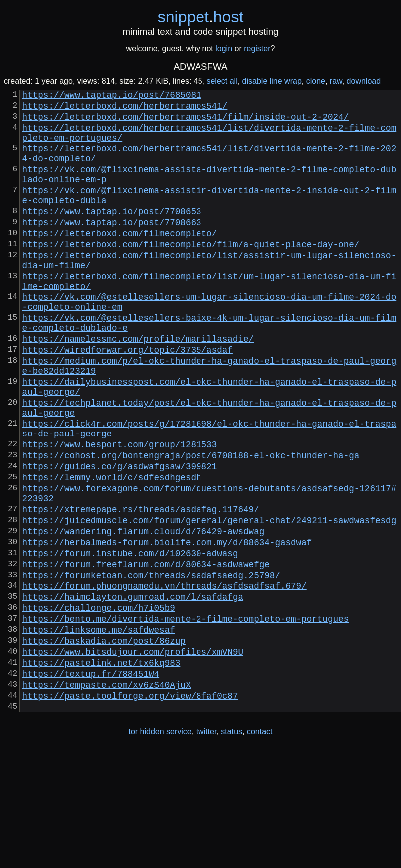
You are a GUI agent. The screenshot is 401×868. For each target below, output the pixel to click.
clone (316, 81)
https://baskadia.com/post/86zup (104, 744)
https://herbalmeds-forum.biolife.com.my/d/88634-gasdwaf (167, 627)
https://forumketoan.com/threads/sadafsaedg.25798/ (151, 666)
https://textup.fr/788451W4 (91, 783)
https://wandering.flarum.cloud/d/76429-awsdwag (144, 614)
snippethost (201, 17)
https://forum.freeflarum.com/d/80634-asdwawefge (146, 653)
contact (260, 847)
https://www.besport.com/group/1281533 (120, 512)
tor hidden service (160, 847)
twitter (206, 847)
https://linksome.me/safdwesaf (99, 731)
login (224, 49)
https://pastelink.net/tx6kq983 (101, 770)
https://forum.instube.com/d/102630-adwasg (130, 640)
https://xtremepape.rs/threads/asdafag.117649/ (141, 588)
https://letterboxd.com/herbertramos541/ (125, 109)
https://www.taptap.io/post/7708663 (112, 248)
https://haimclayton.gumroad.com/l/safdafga (133, 692)
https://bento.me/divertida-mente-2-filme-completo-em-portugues (186, 718)
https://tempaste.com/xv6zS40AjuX (107, 796)
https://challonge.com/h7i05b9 (99, 705)
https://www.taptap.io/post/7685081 (112, 96)
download (364, 81)
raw (336, 81)
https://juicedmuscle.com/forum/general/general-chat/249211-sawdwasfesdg (209, 601)
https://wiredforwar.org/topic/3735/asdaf (128, 399)
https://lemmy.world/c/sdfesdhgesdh (112, 551)
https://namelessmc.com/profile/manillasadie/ (138, 386)
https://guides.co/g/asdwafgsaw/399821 (120, 538)
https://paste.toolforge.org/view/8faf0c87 (130, 809)
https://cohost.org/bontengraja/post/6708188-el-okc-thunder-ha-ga (191, 525)
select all (222, 81)
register (257, 49)
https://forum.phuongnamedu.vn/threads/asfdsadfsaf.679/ (165, 679)
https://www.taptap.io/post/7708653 (112, 235)
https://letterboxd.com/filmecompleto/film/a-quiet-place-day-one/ (191, 274)
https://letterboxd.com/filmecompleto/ (120, 261)
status (232, 847)
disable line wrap (272, 81)
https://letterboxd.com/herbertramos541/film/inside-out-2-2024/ (186, 122)
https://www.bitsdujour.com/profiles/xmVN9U (133, 757)
